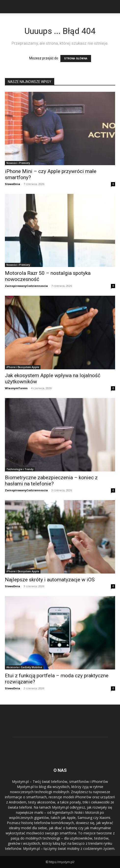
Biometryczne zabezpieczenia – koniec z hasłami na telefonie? (51, 481)
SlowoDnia (13, 184)
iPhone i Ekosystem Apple (23, 367)
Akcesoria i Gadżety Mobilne (24, 667)
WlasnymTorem (16, 388)
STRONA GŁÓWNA (76, 59)
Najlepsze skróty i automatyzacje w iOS (50, 580)
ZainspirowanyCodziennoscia (26, 286)
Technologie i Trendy (20, 469)
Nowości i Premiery (18, 163)
